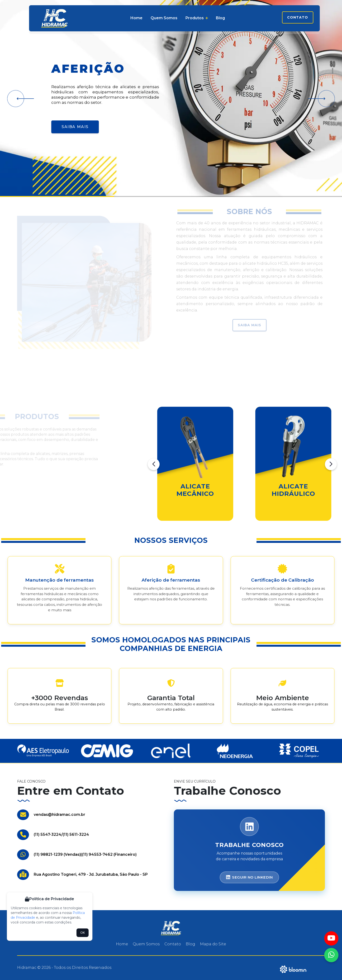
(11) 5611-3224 (76, 834)
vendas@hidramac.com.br (59, 815)
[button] (24, 98)
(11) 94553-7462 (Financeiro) (109, 854)
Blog (220, 18)
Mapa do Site (213, 944)
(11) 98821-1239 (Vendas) (57, 854)
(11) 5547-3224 (47, 834)
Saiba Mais (75, 127)
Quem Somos (164, 18)
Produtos (197, 18)
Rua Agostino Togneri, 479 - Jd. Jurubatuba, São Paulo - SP (91, 874)
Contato (298, 17)
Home (136, 18)
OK (83, 933)
